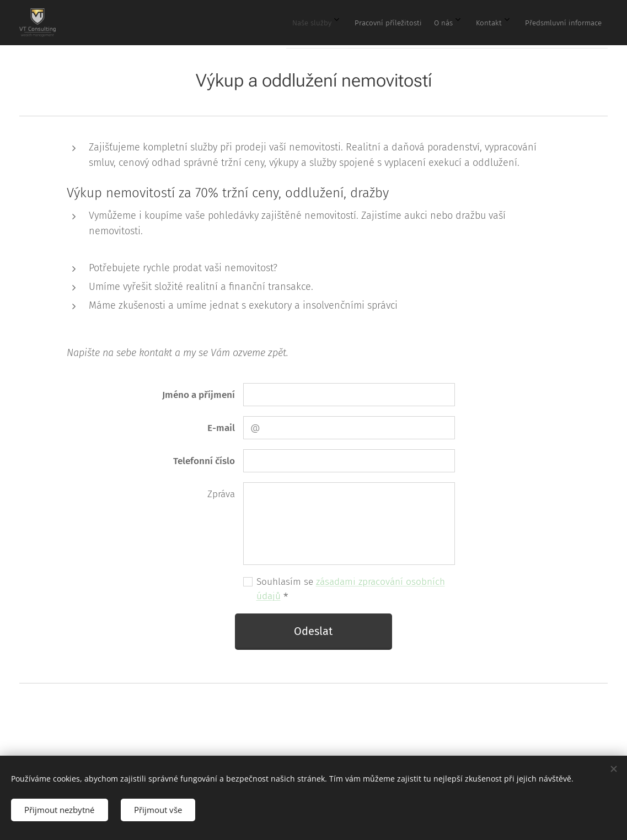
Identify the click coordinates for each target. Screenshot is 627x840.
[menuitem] (499, 23)
